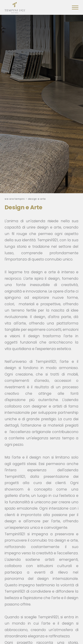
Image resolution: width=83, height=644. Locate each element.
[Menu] (75, 7)
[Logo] (15, 7)
